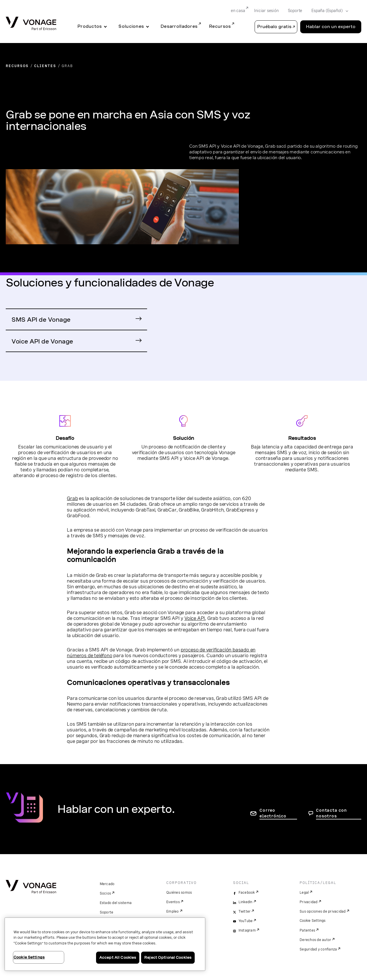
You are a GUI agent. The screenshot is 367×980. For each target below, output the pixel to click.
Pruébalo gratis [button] (274, 27)
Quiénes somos (179, 893)
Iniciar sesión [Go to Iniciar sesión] (266, 11)
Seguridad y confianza (318, 949)
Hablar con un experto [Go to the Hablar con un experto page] (331, 27)
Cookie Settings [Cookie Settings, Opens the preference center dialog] (29, 957)
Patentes (307, 930)
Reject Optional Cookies (168, 957)
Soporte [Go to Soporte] (295, 11)
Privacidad (309, 902)
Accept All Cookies (118, 957)
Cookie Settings (313, 921)
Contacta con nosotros (331, 813)
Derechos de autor (315, 940)
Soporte (107, 912)
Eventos (173, 902)
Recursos (220, 26)
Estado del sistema (116, 903)
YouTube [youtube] (246, 921)
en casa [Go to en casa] (238, 11)
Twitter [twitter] (245, 911)
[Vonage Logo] (31, 24)
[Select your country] (328, 11)
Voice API (195, 618)
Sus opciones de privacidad (323, 911)
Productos (90, 26)
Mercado (107, 884)
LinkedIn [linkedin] (246, 902)
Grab (72, 498)
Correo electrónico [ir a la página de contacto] (273, 813)
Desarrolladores (179, 26)
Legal (304, 893)
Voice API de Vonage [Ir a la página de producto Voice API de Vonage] (42, 341)
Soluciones (131, 26)
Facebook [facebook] (247, 893)
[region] (105, 944)
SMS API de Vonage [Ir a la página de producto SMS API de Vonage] (41, 320)
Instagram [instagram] (247, 930)
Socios (106, 893)
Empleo (173, 911)
